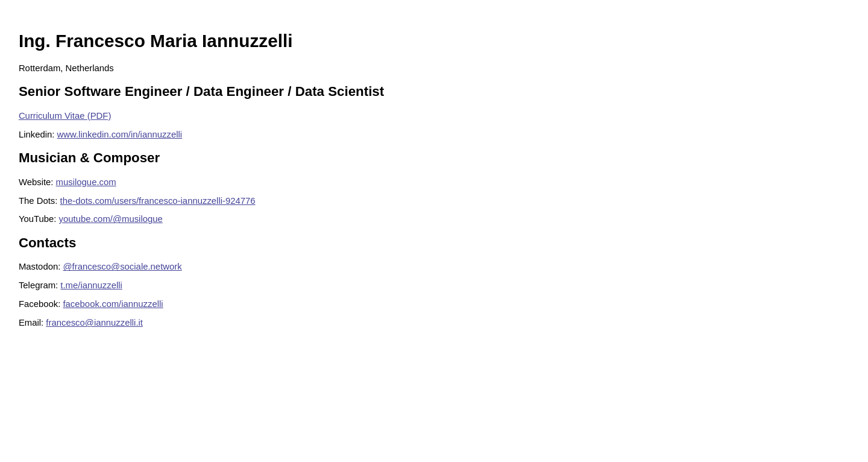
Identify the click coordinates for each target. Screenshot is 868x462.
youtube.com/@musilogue (111, 219)
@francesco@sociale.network (122, 267)
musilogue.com (86, 182)
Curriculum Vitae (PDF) (65, 116)
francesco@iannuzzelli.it (94, 323)
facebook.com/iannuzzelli (113, 304)
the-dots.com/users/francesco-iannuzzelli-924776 (158, 201)
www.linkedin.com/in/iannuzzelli (120, 134)
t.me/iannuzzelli (91, 285)
